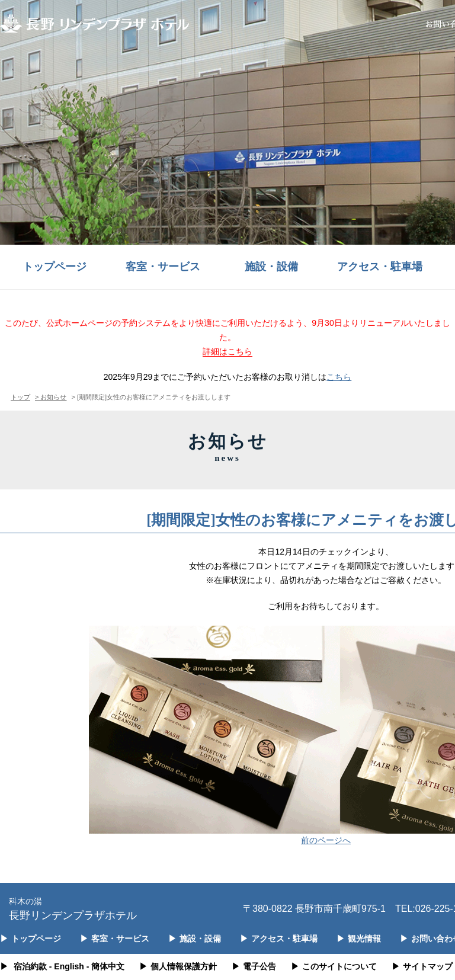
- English (67, 966)
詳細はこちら (227, 351)
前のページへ (326, 840)
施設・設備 (271, 267)
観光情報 (359, 939)
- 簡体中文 (106, 966)
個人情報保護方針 (178, 966)
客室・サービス (163, 267)
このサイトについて (334, 966)
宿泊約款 (30, 966)
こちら (339, 377)
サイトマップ (422, 966)
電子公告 (254, 966)
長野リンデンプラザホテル (73, 908)
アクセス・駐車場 (380, 267)
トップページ (55, 267)
